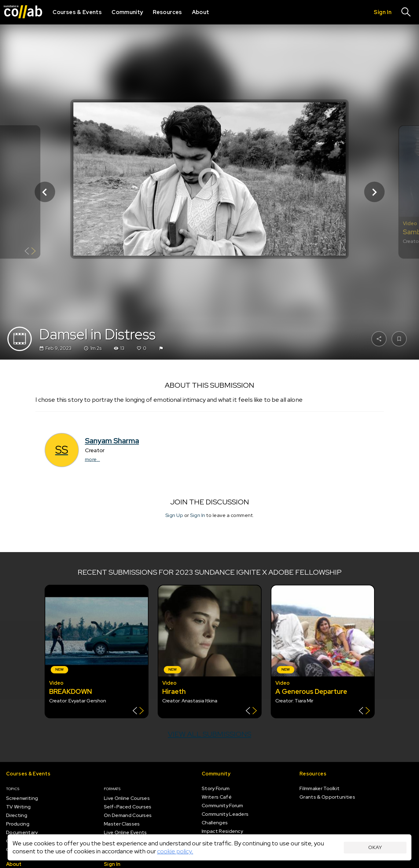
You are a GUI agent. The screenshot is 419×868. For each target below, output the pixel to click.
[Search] (406, 12)
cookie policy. (175, 851)
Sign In (198, 515)
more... (93, 459)
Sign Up (174, 515)
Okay (375, 847)
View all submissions (209, 734)
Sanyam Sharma (112, 441)
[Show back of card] (30, 252)
